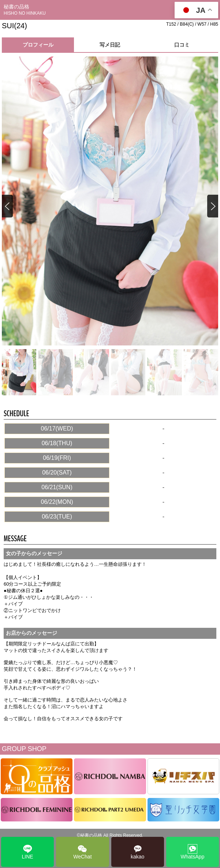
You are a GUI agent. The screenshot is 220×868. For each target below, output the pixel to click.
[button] (212, 206)
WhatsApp (193, 852)
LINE (28, 852)
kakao (137, 852)
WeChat (82, 852)
